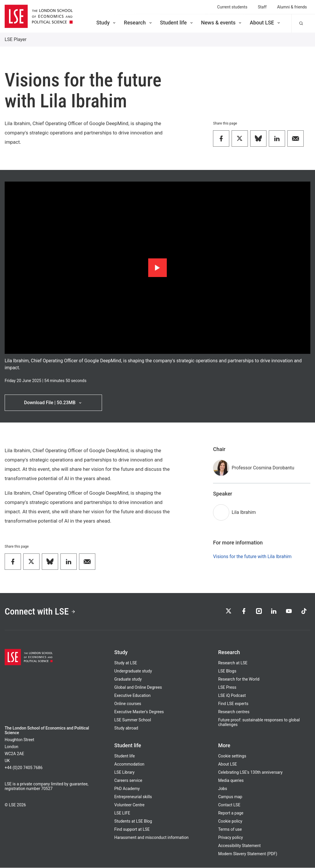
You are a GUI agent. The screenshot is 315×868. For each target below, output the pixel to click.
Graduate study (128, 679)
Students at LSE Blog (133, 821)
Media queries (231, 781)
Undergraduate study (133, 671)
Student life (177, 23)
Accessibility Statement (239, 846)
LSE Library (124, 773)
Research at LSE (233, 663)
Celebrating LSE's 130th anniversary (250, 773)
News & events (222, 23)
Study (106, 23)
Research (138, 23)
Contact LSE (229, 805)
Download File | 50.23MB (53, 403)
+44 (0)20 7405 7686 (24, 768)
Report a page (231, 813)
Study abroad (126, 728)
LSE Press (227, 688)
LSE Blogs (227, 671)
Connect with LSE (40, 612)
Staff (262, 7)
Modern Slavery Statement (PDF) (248, 854)
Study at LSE (126, 663)
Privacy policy (231, 838)
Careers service (128, 781)
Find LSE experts (233, 704)
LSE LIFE (122, 813)
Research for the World (239, 679)
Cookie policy (230, 821)
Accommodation (129, 764)
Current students (232, 7)
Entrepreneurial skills (133, 797)
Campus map (230, 797)
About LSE (265, 23)
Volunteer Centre (129, 805)
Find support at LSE (132, 830)
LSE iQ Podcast (232, 696)
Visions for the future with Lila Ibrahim (252, 557)
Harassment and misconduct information (151, 838)
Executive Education (132, 696)
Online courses (128, 704)
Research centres (234, 712)
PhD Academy (127, 789)
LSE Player (16, 39)
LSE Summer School (133, 720)
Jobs (223, 789)
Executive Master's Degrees (139, 712)
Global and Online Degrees (138, 688)
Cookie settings (232, 756)
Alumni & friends (292, 7)
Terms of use (230, 830)
